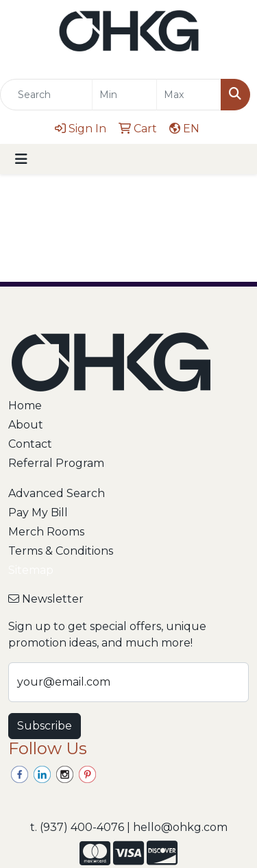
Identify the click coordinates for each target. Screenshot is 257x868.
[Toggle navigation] (21, 159)
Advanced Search (57, 493)
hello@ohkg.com (180, 827)
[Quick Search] (46, 95)
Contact (30, 444)
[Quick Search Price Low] (124, 95)
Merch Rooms (46, 532)
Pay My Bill (38, 513)
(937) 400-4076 (82, 827)
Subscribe (45, 726)
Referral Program (56, 463)
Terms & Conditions (61, 551)
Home (25, 406)
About (26, 425)
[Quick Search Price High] (189, 95)
